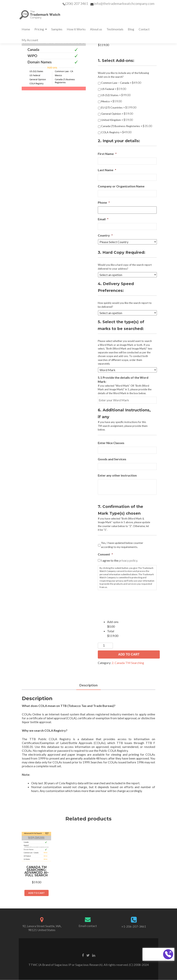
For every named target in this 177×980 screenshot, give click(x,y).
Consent (105, 554)
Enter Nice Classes (111, 443)
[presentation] (127, 601)
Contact (144, 29)
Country (105, 235)
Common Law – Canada (121, 82)
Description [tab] (89, 685)
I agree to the (119, 560)
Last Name (107, 170)
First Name (107, 154)
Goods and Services (112, 459)
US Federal (114, 89)
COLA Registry (116, 132)
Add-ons (113, 622)
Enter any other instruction (117, 475)
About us (96, 29)
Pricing (39, 29)
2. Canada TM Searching (128, 663)
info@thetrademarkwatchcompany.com (124, 3)
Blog (131, 29)
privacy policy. (128, 560)
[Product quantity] (105, 646)
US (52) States (116, 95)
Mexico (111, 101)
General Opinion (117, 113)
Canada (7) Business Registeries (127, 126)
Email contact (88, 926)
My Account (30, 40)
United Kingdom (117, 120)
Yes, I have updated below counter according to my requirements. (122, 545)
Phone (104, 202)
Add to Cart (129, 654)
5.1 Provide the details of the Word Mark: (123, 379)
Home (26, 29)
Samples (57, 29)
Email (103, 219)
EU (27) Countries (119, 107)
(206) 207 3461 (77, 3)
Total (111, 631)
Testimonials (115, 29)
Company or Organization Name (121, 186)
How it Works (76, 29)
